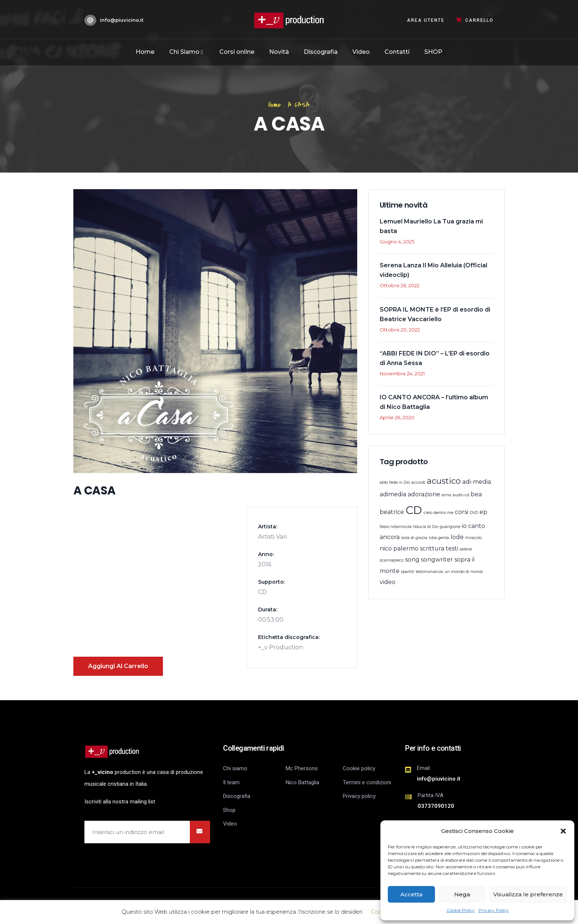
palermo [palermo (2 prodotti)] (406, 548)
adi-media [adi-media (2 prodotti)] (477, 482)
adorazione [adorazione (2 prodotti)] (424, 494)
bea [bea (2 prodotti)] (476, 494)
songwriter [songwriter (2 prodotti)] (437, 560)
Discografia (321, 52)
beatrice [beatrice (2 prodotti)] (392, 512)
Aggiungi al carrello (118, 666)
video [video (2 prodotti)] (388, 582)
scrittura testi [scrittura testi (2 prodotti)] (439, 548)
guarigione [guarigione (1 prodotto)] (450, 527)
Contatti (397, 52)
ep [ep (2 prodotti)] (483, 512)
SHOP (433, 52)
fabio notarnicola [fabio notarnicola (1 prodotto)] (396, 527)
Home (145, 52)
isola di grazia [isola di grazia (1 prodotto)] (414, 538)
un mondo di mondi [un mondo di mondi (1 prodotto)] (464, 572)
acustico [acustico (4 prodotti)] (444, 481)
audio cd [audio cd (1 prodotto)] (461, 495)
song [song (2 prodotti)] (412, 560)
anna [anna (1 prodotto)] (446, 495)
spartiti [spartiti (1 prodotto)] (408, 572)
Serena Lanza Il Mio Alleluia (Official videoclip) (433, 270)
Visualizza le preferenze (528, 894)
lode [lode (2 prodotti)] (457, 537)
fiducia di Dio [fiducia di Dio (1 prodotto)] (426, 527)
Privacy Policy (494, 910)
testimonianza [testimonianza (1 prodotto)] (429, 572)
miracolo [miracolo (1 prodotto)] (473, 538)
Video (361, 52)
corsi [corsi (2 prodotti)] (462, 512)
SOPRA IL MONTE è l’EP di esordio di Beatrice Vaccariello (435, 314)
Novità (279, 52)
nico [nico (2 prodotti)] (386, 548)
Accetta (411, 894)
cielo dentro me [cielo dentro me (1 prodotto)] (438, 513)
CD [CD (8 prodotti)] (414, 510)
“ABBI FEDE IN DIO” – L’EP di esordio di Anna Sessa (435, 358)
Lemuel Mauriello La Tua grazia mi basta (431, 226)
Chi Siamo (187, 52)
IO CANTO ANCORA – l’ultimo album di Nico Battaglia (434, 402)
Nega (462, 894)
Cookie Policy (461, 910)
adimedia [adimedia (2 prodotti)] (393, 494)
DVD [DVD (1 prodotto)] (474, 513)
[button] (563, 831)
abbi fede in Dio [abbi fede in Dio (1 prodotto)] (395, 482)
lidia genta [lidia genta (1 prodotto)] (439, 538)
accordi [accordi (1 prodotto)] (418, 482)
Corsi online (237, 52)
